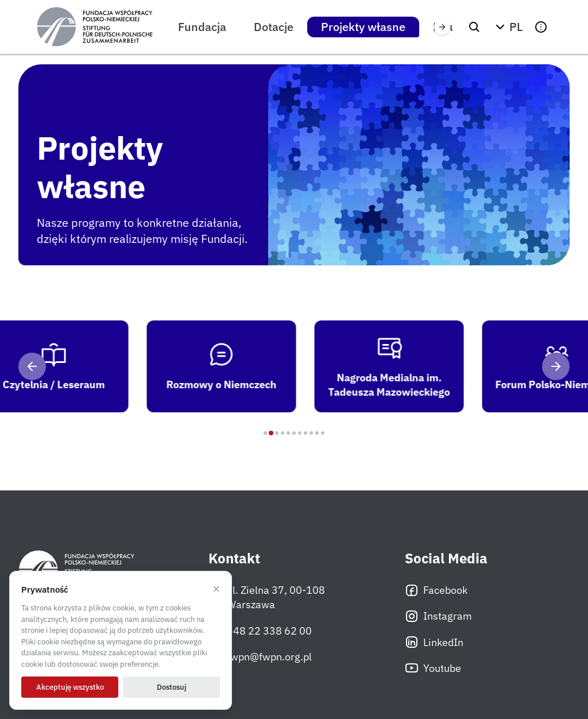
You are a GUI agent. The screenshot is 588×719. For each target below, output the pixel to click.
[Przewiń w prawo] (442, 27)
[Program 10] (317, 433)
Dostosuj (171, 687)
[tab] (231, 366)
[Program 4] (283, 433)
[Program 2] (271, 433)
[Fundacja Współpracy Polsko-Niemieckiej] (95, 27)
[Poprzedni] (32, 366)
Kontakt (234, 558)
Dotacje (274, 27)
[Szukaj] (474, 27)
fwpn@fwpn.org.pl (260, 656)
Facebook (436, 590)
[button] (508, 27)
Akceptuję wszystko (70, 687)
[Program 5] (288, 433)
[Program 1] (265, 433)
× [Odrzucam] (216, 589)
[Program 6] (294, 433)
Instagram (438, 616)
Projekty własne (363, 27)
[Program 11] (323, 433)
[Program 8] (305, 433)
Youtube (433, 668)
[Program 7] (300, 433)
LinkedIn (434, 642)
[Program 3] (277, 433)
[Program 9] (311, 433)
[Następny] (556, 366)
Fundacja (202, 27)
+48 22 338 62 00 (260, 631)
